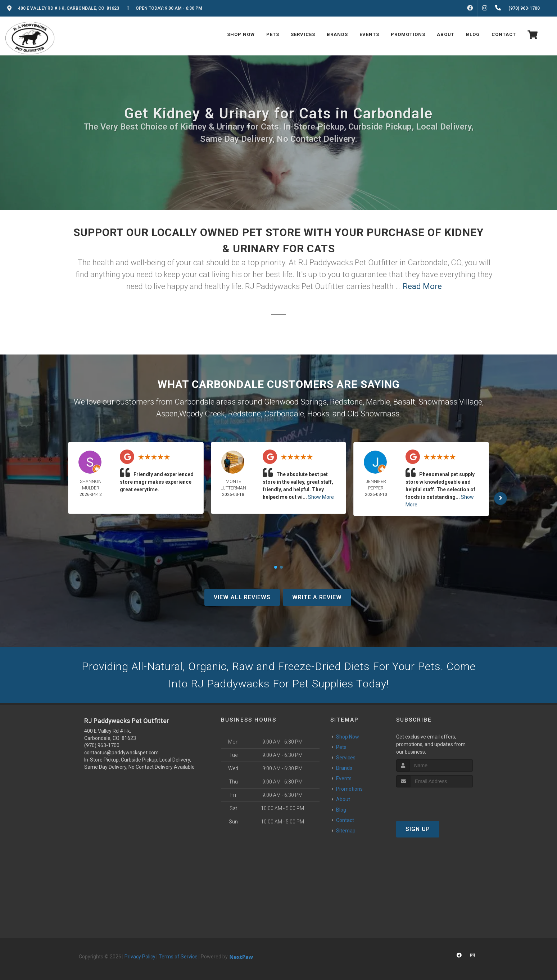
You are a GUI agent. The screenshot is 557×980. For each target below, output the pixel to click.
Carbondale (284, 414)
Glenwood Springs (295, 402)
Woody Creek (202, 414)
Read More (422, 286)
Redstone (346, 402)
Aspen (167, 414)
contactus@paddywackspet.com (121, 753)
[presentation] (434, 801)
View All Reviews (242, 597)
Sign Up (418, 829)
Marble (378, 402)
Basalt (404, 402)
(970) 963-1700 (102, 745)
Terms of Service (178, 957)
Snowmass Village (450, 402)
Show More (321, 497)
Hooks (318, 414)
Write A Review (317, 597)
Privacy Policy (140, 957)
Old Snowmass (373, 414)
